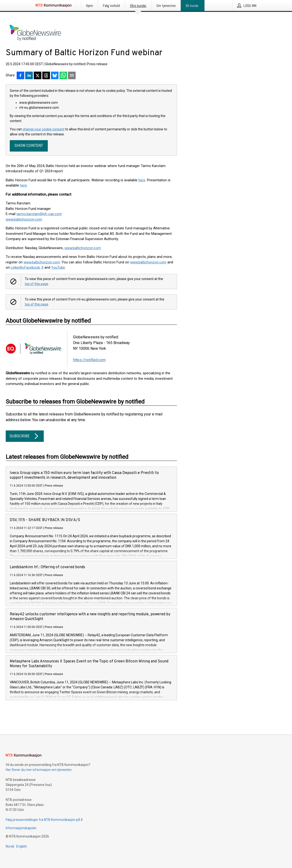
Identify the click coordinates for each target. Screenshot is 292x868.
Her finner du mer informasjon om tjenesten (39, 770)
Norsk (10, 846)
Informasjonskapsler (21, 828)
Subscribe (25, 436)
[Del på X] (38, 76)
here (142, 180)
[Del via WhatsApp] (63, 76)
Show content (29, 145)
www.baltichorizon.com (83, 248)
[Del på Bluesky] (55, 76)
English (22, 846)
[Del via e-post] (72, 76)
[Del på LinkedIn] (29, 76)
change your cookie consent (44, 129)
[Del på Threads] (46, 76)
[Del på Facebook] (20, 76)
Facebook (32, 267)
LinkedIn (17, 267)
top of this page (36, 284)
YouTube (58, 267)
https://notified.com (89, 360)
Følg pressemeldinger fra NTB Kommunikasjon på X (44, 820)
